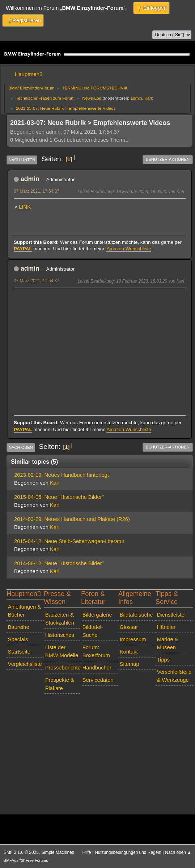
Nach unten (22, 160)
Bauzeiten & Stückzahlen (60, 619)
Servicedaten (98, 680)
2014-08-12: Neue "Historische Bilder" (59, 563)
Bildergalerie (97, 615)
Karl (148, 98)
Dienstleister (172, 615)
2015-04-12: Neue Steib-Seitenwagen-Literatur (69, 541)
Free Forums (37, 860)
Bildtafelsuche (136, 615)
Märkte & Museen (168, 643)
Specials (18, 639)
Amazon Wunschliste (129, 249)
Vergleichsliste (25, 664)
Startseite (19, 652)
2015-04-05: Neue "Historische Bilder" (59, 497)
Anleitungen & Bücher (25, 611)
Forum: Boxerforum (96, 651)
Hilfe (87, 852)
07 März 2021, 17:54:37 (37, 191)
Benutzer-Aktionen (168, 159)
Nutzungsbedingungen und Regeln (128, 852)
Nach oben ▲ (178, 852)
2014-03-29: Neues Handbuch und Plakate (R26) (72, 519)
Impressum (133, 639)
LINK (24, 207)
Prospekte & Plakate (60, 684)
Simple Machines (58, 852)
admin (136, 98)
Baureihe (19, 627)
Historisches (60, 635)
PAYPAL (23, 249)
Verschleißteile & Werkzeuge (174, 676)
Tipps (163, 660)
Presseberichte (63, 668)
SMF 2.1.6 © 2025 (21, 852)
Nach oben (21, 447)
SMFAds (11, 860)
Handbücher (97, 668)
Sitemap (130, 664)
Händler (166, 627)
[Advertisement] (100, 343)
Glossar (129, 627)
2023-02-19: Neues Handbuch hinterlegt (62, 475)
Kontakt (129, 652)
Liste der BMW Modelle (62, 651)
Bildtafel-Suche (93, 631)
